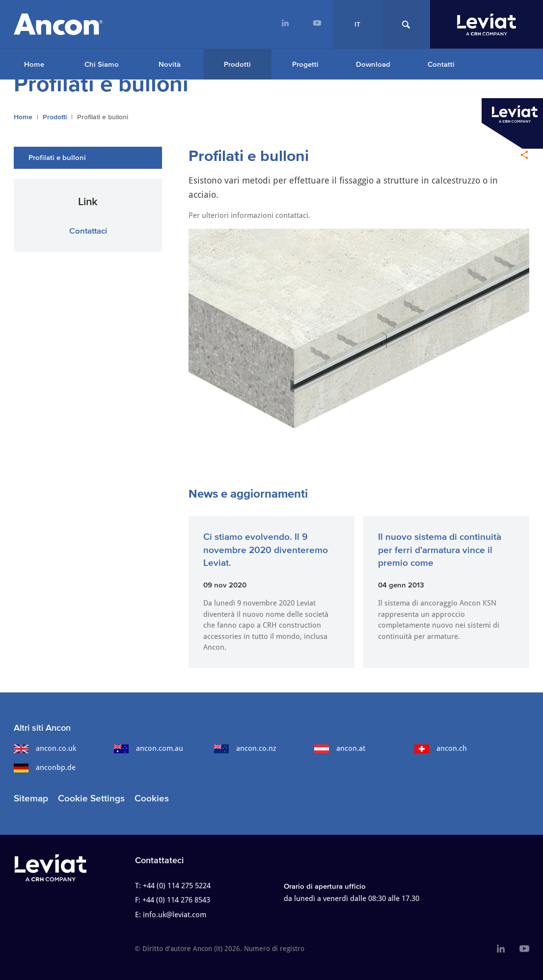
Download (373, 64)
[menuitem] (285, 24)
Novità (170, 64)
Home (34, 64)
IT (357, 24)
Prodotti (237, 64)
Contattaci (88, 230)
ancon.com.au (149, 748)
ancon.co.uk (45, 748)
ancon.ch (441, 748)
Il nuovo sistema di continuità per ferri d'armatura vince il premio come (440, 550)
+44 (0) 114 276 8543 (176, 900)
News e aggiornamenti (248, 493)
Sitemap (31, 798)
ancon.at (340, 748)
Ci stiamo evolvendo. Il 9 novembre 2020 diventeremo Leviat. (266, 550)
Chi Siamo (102, 64)
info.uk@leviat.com (175, 915)
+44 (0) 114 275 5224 (177, 886)
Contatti (441, 64)
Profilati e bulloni (57, 157)
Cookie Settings (91, 798)
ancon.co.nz (245, 748)
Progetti (305, 64)
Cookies (152, 798)
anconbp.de (45, 768)
